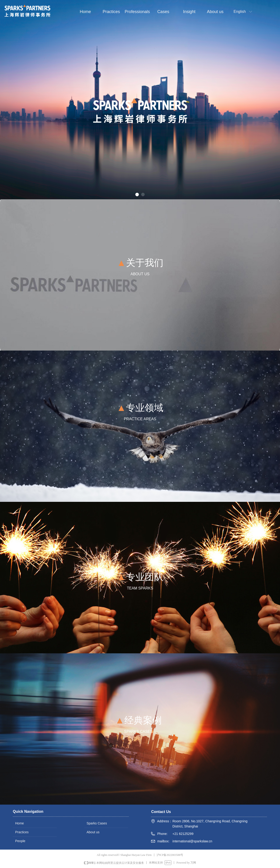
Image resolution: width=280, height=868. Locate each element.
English (240, 12)
